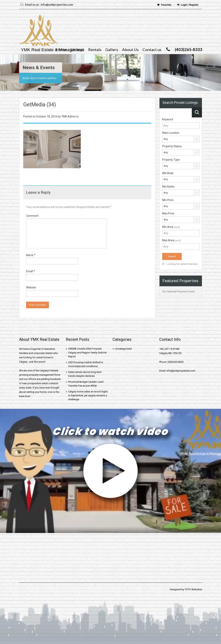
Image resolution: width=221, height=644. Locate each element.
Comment (32, 216)
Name (31, 255)
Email (30, 271)
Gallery (112, 49)
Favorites (165, 5)
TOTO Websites (193, 589)
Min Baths (168, 187)
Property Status (172, 146)
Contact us (152, 49)
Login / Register (188, 5)
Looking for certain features (180, 264)
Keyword (168, 119)
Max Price (168, 213)
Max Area (171, 240)
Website (31, 287)
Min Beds (168, 173)
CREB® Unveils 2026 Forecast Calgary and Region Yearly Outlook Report (87, 353)
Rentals (95, 49)
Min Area (171, 227)
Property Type (171, 160)
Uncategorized (123, 349)
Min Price (168, 200)
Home (61, 49)
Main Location (171, 133)
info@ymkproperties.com (57, 4)
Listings (77, 49)
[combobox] (181, 139)
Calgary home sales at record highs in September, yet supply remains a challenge (88, 395)
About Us (130, 49)
